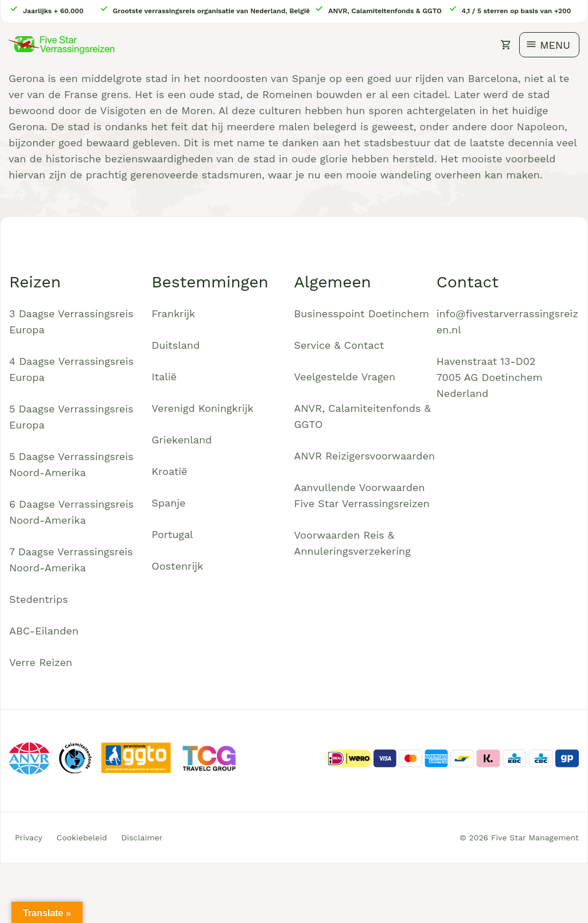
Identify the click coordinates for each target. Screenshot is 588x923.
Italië (164, 377)
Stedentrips (39, 599)
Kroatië (169, 471)
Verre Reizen (41, 662)
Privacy (29, 838)
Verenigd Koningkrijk (202, 408)
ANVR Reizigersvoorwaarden (365, 456)
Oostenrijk (177, 566)
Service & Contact (339, 345)
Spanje (168, 503)
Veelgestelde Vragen (345, 377)
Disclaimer (142, 838)
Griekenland (182, 440)
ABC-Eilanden (44, 631)
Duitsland (176, 345)
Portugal (172, 534)
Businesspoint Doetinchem (362, 313)
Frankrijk (173, 313)
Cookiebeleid (82, 838)
